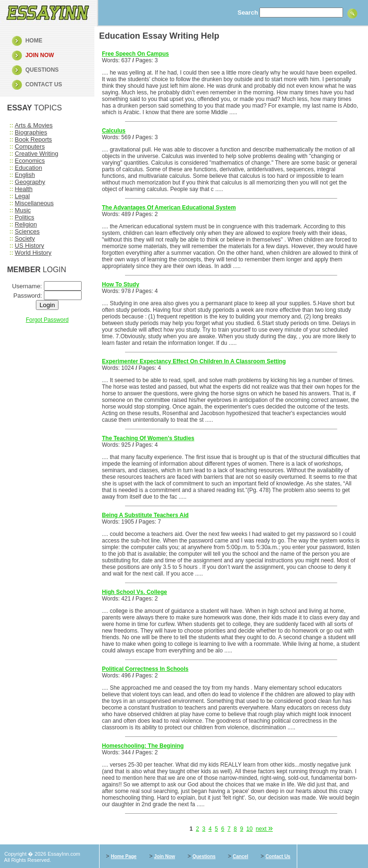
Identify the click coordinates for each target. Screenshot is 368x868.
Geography (30, 182)
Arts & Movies (33, 125)
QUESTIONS (42, 70)
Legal (22, 196)
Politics (24, 217)
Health (24, 189)
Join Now (165, 856)
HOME (34, 41)
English (25, 175)
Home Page (124, 856)
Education (28, 168)
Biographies (31, 132)
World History (33, 253)
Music (23, 210)
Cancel (240, 856)
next (264, 829)
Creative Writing (36, 154)
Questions (204, 856)
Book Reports (33, 139)
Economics (30, 161)
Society (25, 238)
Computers (30, 146)
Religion (26, 224)
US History (29, 246)
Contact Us (278, 856)
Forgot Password (47, 320)
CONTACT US (44, 84)
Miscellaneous (34, 203)
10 (249, 829)
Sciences (27, 231)
